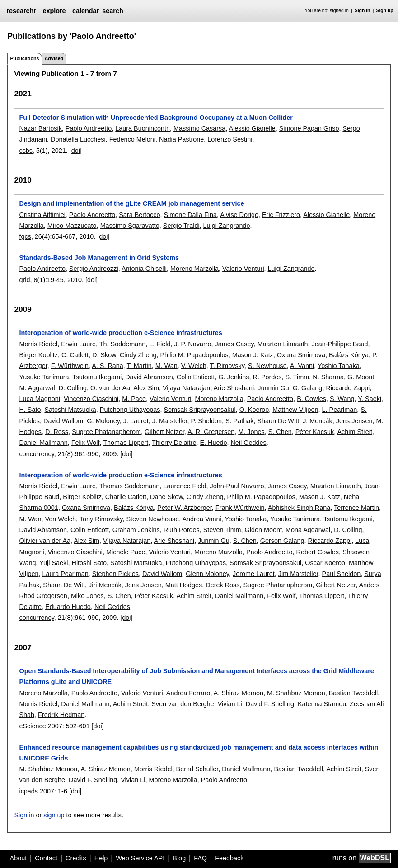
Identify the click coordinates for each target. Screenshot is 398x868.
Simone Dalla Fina (190, 215)
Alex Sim (146, 388)
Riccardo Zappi (348, 388)
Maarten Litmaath (283, 344)
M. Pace (134, 399)
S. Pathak (239, 421)
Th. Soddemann (122, 344)
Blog (179, 858)
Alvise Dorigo (239, 215)
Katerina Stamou (322, 704)
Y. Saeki (370, 399)
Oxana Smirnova (301, 355)
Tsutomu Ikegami (97, 377)
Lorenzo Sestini (230, 139)
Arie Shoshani (234, 388)
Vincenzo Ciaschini (91, 399)
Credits (76, 858)
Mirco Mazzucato (72, 226)
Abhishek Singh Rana (299, 508)
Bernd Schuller (197, 769)
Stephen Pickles (115, 574)
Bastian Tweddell (354, 693)
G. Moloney (103, 421)
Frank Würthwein (240, 508)
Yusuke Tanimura (44, 377)
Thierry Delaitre (174, 443)
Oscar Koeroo (325, 563)
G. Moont (361, 377)
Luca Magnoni (39, 399)
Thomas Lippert (126, 443)
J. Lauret (136, 421)
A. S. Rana (108, 366)
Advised (54, 58)
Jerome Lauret (254, 574)
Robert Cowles (318, 552)
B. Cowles (311, 399)
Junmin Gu (273, 388)
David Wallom (63, 421)
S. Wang (342, 399)
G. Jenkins (234, 377)
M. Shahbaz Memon (296, 693)
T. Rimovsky (227, 366)
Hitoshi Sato (89, 563)
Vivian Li (230, 704)
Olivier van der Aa (45, 541)
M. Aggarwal (37, 388)
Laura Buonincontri (143, 128)
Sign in (363, 11)
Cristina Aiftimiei (42, 215)
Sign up (385, 11)
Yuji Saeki (54, 563)
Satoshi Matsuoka (70, 410)
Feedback (229, 858)
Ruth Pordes (182, 530)
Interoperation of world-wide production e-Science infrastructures (120, 333)
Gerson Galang (282, 541)
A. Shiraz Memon (239, 693)
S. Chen (280, 432)
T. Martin (139, 366)
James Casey (234, 344)
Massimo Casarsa (199, 128)
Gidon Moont (263, 530)
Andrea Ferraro (188, 693)
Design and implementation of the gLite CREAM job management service (131, 203)
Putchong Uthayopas (130, 410)
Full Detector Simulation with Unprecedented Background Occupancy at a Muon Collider (156, 118)
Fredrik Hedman (61, 715)
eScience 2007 (40, 726)
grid (24, 280)
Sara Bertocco (139, 215)
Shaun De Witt (278, 421)
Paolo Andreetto (89, 128)
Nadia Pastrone (181, 139)
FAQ (200, 858)
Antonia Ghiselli (144, 269)
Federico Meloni (132, 139)
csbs (26, 151)
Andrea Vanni (202, 519)
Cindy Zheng (138, 355)
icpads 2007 (37, 791)
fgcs (25, 236)
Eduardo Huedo (68, 607)
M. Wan (166, 366)
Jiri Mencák (105, 585)
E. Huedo (213, 443)
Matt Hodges (184, 585)
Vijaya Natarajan (186, 388)
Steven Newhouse (153, 519)
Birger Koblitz (38, 355)
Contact (46, 858)
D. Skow (104, 355)
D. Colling (73, 388)
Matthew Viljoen (295, 410)
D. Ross (57, 432)
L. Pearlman (340, 410)
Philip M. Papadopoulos (194, 355)
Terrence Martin (356, 508)
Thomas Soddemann (130, 486)
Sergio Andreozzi (94, 269)
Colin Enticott (196, 377)
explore (54, 11)
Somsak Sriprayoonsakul (199, 410)
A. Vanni (302, 366)
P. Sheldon (206, 421)
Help (101, 858)
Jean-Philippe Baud (340, 344)
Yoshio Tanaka (339, 366)
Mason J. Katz (253, 355)
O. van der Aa (110, 388)
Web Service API (140, 858)
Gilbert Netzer (164, 432)
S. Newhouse (267, 366)
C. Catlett (75, 355)
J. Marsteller (170, 421)
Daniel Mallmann (43, 443)
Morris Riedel (38, 344)
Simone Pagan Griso (309, 128)
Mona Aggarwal (308, 530)
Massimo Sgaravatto (130, 226)
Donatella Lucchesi (78, 139)
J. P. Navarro (192, 344)
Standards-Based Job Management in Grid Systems (99, 258)
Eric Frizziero (281, 215)
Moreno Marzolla (194, 269)
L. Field (160, 344)
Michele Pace (126, 552)
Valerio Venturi (243, 269)
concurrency (36, 454)
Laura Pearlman (65, 574)
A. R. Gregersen (211, 432)
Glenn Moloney (207, 574)
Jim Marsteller (298, 574)
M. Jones (251, 432)
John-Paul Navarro (237, 486)
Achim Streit (355, 432)
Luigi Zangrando (227, 226)
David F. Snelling (270, 704)
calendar (86, 11)
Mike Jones (87, 596)
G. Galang (308, 388)
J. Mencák (318, 421)
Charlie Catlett (126, 497)
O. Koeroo (254, 410)
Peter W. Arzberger (185, 508)
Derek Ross (222, 585)
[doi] (76, 151)
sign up (54, 815)
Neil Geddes (248, 443)
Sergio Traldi (181, 226)
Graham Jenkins (136, 530)
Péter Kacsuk (315, 432)
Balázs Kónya (349, 355)
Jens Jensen (354, 421)
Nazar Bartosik (40, 128)
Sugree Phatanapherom (106, 432)
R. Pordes (267, 377)
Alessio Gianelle (252, 128)
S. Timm (297, 377)
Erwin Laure (78, 344)
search (112, 11)
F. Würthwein (70, 366)
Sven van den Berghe (183, 704)
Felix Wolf (86, 443)
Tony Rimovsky (101, 519)
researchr (21, 11)
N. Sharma (328, 377)
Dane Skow (166, 497)
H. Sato (30, 410)
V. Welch (194, 366)
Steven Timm (222, 530)
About (19, 858)
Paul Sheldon (342, 574)
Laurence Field (185, 486)
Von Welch (61, 519)
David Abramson (149, 377)
